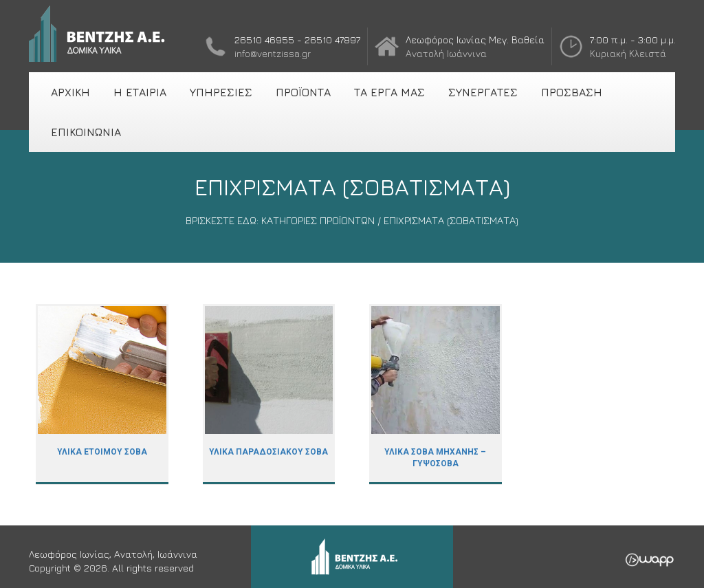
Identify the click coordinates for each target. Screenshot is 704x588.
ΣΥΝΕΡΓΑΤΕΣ (483, 92)
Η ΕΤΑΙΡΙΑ (140, 92)
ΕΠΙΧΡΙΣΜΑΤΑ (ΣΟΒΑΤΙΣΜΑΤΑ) (451, 220)
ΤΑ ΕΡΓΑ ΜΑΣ (389, 92)
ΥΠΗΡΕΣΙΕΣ (221, 92)
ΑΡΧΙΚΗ (70, 92)
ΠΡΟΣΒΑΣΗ (572, 92)
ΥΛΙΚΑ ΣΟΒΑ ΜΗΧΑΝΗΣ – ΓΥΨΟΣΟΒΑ (436, 394)
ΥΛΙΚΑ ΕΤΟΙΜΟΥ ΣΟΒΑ (102, 394)
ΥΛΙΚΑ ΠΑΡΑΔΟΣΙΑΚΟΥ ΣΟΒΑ (269, 394)
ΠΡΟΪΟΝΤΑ (303, 92)
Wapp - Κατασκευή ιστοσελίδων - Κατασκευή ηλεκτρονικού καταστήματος (649, 560)
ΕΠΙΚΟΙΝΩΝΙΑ (86, 132)
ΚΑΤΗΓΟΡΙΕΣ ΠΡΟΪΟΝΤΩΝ (318, 220)
